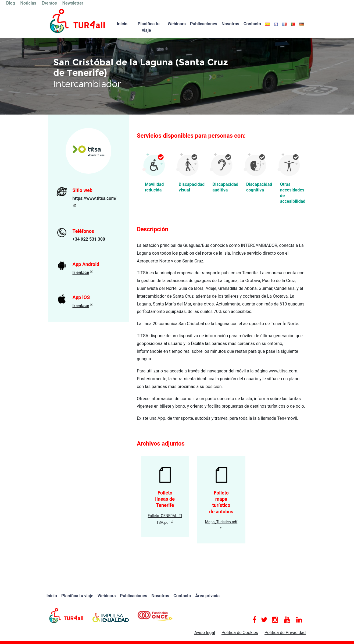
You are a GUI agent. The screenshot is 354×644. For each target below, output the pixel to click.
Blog (11, 3)
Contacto (252, 24)
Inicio (122, 24)
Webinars (177, 24)
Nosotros (230, 24)
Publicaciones (204, 24)
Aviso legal (205, 633)
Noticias (28, 3)
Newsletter (73, 3)
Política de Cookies (240, 633)
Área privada (207, 596)
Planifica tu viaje (149, 27)
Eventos (49, 3)
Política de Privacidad (285, 633)
